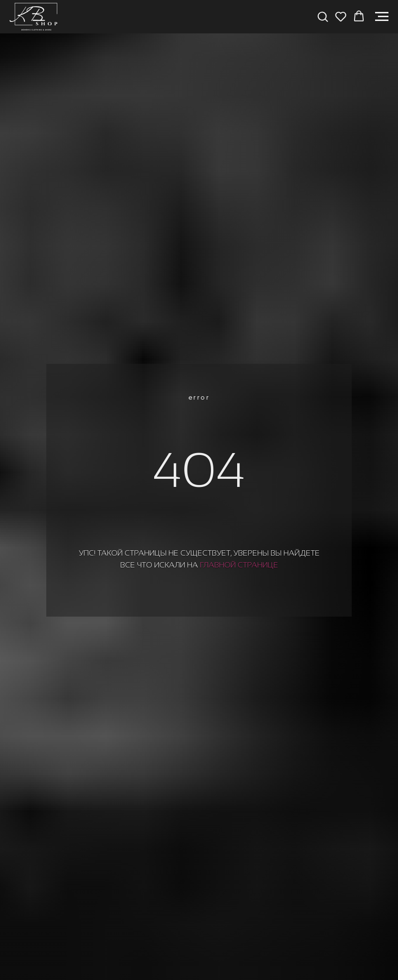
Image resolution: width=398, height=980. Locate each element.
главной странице (239, 565)
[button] (323, 16)
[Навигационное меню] (382, 17)
